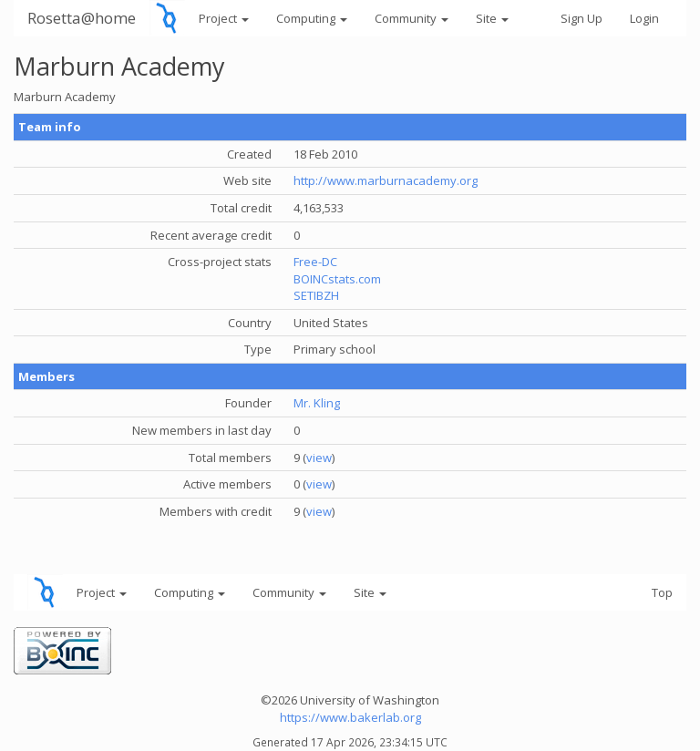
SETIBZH (316, 295)
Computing (312, 18)
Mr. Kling (317, 403)
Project (224, 18)
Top (662, 592)
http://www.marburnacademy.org (386, 180)
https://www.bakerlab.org (350, 717)
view (319, 458)
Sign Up (582, 18)
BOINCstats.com (337, 279)
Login (644, 18)
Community (412, 18)
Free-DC (315, 262)
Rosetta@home (82, 18)
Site (492, 18)
